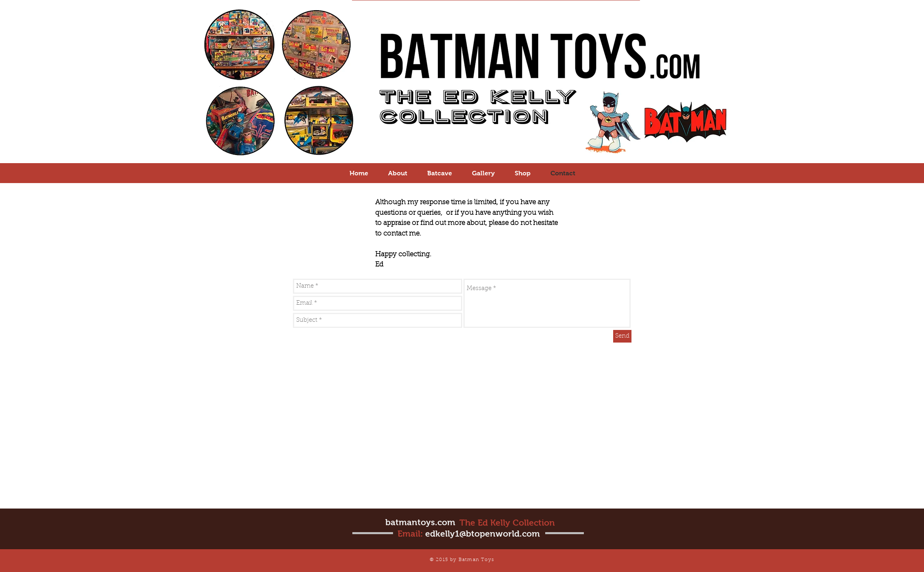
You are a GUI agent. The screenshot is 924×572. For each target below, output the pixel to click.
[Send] (622, 336)
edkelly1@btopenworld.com (483, 534)
